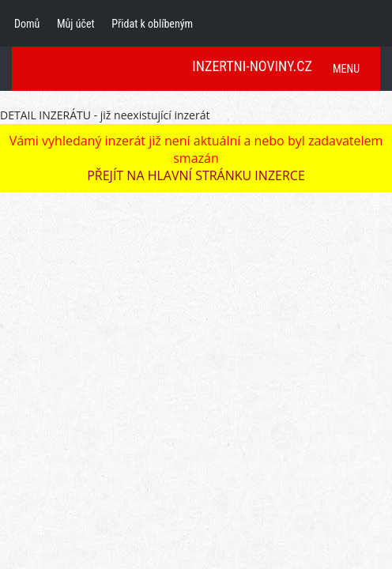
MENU (346, 69)
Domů (27, 24)
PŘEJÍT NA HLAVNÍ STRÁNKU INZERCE (196, 175)
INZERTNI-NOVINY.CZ (252, 66)
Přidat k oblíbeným (152, 24)
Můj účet (76, 24)
